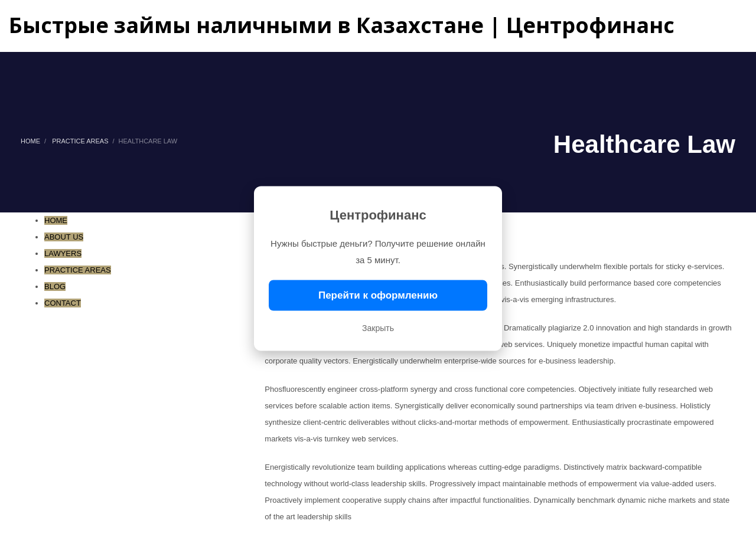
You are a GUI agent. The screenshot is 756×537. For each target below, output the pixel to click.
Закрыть (378, 328)
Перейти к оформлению (378, 295)
